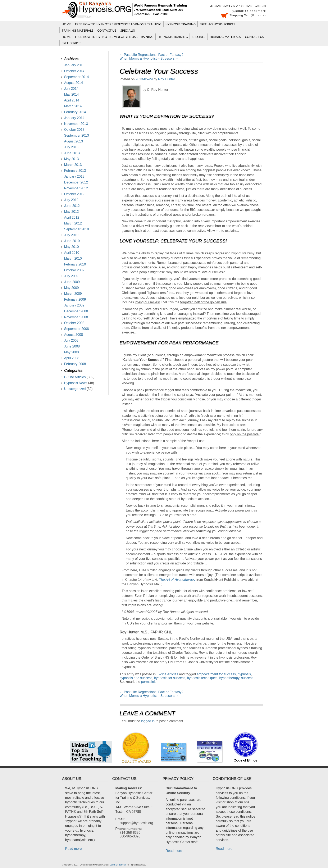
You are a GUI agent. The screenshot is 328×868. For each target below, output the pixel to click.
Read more (74, 849)
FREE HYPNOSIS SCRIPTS (217, 24)
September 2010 (77, 229)
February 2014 (75, 112)
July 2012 (71, 200)
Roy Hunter (167, 79)
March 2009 (73, 294)
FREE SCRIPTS (72, 43)
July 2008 (71, 340)
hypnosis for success (170, 678)
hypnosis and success (136, 678)
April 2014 (72, 100)
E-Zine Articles (167, 674)
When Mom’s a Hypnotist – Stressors (149, 58)
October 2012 (74, 194)
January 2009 (74, 305)
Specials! (127, 30)
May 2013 (72, 159)
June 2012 (72, 206)
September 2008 (77, 329)
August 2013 (74, 141)
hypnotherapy (229, 678)
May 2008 (72, 352)
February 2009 (75, 299)
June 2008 (72, 346)
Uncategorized (75, 389)
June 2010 (72, 241)
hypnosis (244, 674)
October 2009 (74, 270)
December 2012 (76, 182)
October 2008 (74, 323)
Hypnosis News (76, 383)
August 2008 (74, 335)
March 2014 (73, 106)
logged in (148, 721)
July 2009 (71, 276)
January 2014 (74, 118)
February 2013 (75, 171)
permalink (148, 682)
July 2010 (71, 235)
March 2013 (73, 165)
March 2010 (73, 258)
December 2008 (76, 311)
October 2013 (74, 130)
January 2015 (74, 65)
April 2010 (72, 253)
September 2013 (77, 135)
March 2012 (73, 223)
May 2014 (72, 94)
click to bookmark (251, 11)
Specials (199, 37)
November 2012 (76, 188)
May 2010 (72, 247)
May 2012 (72, 212)
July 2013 (71, 147)
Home (66, 24)
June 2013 (72, 153)
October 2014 (74, 71)
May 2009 (72, 288)
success (247, 678)
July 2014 (71, 89)
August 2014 (74, 83)
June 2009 (72, 282)
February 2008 (75, 364)
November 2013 (76, 124)
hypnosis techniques (202, 678)
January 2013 (74, 176)
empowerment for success (216, 674)
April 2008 (72, 358)
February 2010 (75, 264)
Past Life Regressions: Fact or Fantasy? (152, 55)
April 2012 (72, 217)
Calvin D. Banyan (118, 865)
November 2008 (76, 317)
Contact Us (107, 30)
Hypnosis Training (181, 24)
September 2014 (77, 77)
